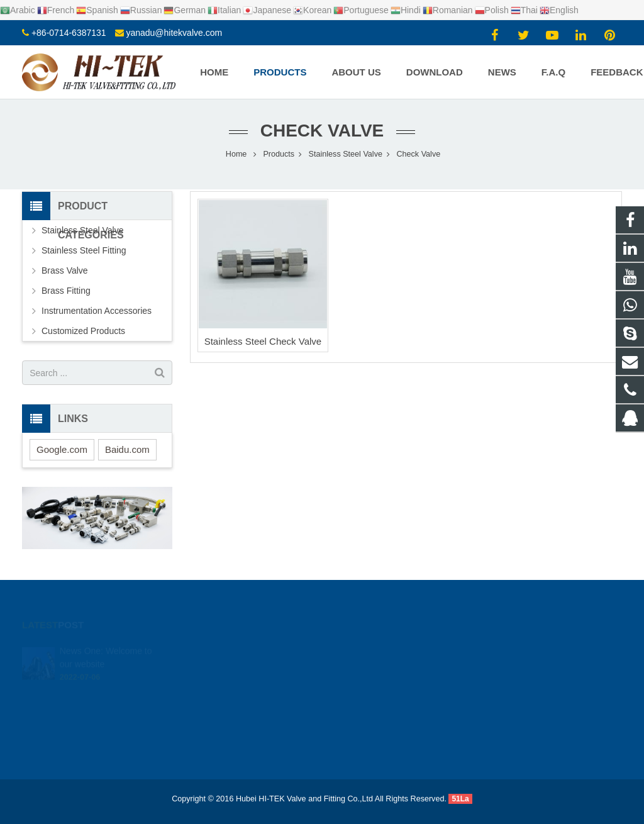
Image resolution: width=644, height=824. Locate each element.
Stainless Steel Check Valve (263, 341)
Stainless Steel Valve (82, 230)
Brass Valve (65, 270)
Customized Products (83, 331)
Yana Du (359, 723)
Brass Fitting (66, 291)
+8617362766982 (375, 669)
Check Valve (322, 131)
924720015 (366, 650)
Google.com (62, 449)
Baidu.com (127, 449)
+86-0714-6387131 (69, 33)
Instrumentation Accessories (97, 311)
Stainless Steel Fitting (84, 250)
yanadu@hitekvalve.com (174, 33)
